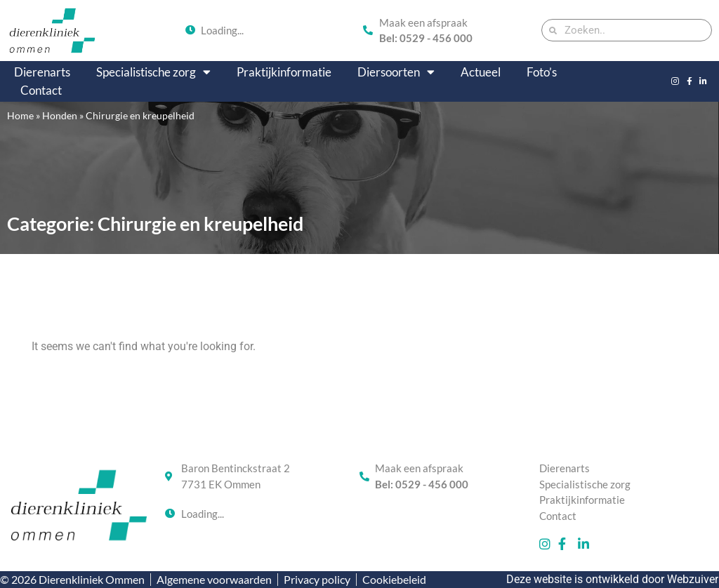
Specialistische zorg (153, 72)
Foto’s (542, 72)
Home (20, 116)
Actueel (481, 72)
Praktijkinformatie (284, 72)
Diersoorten (396, 72)
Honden (60, 116)
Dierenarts (42, 72)
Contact (41, 90)
